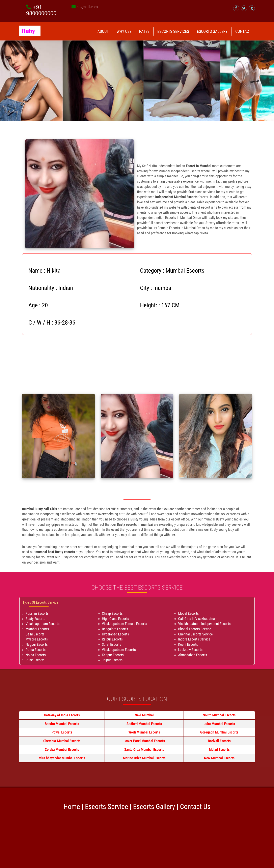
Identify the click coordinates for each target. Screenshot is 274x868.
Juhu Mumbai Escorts (219, 724)
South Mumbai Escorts (219, 715)
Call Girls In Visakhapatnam (198, 619)
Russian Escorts (37, 613)
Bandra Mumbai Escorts (62, 724)
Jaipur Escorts (112, 660)
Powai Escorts (62, 732)
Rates (144, 31)
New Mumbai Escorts (219, 758)
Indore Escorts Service (194, 639)
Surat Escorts (112, 644)
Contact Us (195, 807)
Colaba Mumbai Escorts (62, 750)
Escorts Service (107, 807)
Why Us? (124, 31)
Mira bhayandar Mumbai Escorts (62, 758)
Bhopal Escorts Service (195, 629)
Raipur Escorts (112, 639)
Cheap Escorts (112, 613)
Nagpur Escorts (37, 644)
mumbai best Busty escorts (55, 552)
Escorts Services (173, 31)
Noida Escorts (36, 655)
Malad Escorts (219, 750)
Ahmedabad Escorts (193, 655)
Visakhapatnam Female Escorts (125, 624)
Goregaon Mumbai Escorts (219, 732)
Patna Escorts (36, 650)
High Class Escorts (115, 619)
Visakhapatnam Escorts (43, 624)
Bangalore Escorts (115, 629)
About (103, 31)
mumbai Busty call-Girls (40, 509)
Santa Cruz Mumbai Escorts (144, 750)
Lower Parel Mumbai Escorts (144, 741)
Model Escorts (188, 613)
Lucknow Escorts (190, 650)
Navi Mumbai (144, 715)
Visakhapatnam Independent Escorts (204, 624)
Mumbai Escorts (37, 629)
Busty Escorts (35, 619)
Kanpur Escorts (113, 655)
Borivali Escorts (219, 741)
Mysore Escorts (37, 639)
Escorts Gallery (212, 31)
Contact (243, 31)
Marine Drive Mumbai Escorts (144, 758)
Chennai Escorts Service (195, 634)
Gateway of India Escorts (62, 715)
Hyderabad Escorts (115, 634)
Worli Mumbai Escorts (144, 732)
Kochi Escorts (188, 644)
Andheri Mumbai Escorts (144, 724)
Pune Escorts (35, 660)
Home (72, 807)
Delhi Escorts (35, 634)
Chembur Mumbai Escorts (62, 741)
